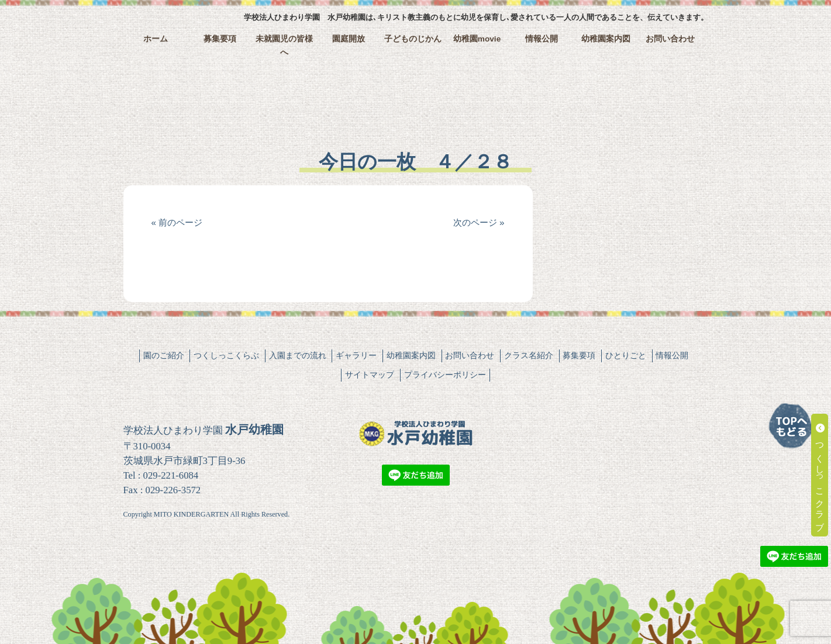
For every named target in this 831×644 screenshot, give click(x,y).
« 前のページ (177, 222)
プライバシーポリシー (445, 375)
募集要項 (220, 39)
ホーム (156, 39)
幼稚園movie (477, 39)
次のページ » (479, 222)
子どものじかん (413, 39)
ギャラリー (356, 355)
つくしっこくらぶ (226, 355)
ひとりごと (626, 355)
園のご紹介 (164, 355)
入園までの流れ (298, 355)
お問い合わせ (670, 39)
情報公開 (542, 39)
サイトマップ (370, 375)
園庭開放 (349, 39)
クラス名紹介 (529, 355)
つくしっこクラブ (820, 475)
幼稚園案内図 (606, 39)
